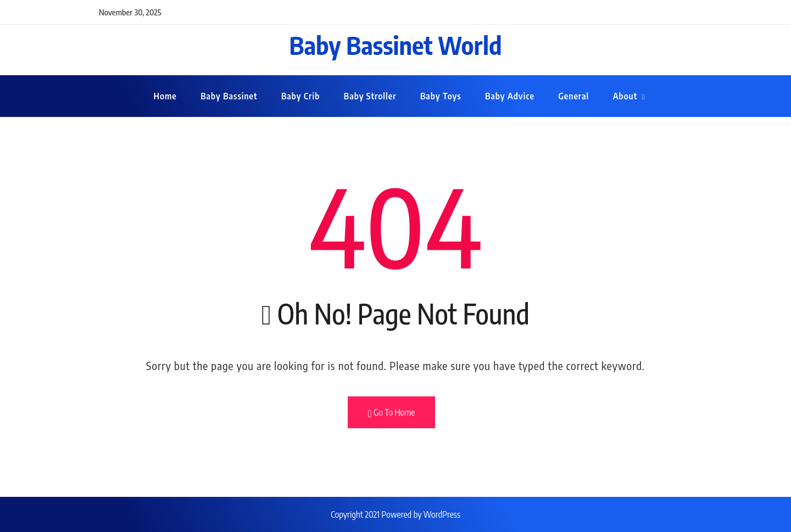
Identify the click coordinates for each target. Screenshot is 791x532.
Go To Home (392, 413)
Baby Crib (300, 96)
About (625, 96)
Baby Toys (441, 96)
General (573, 96)
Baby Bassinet (229, 96)
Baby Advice (510, 96)
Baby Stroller (370, 96)
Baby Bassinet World (395, 45)
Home (165, 96)
